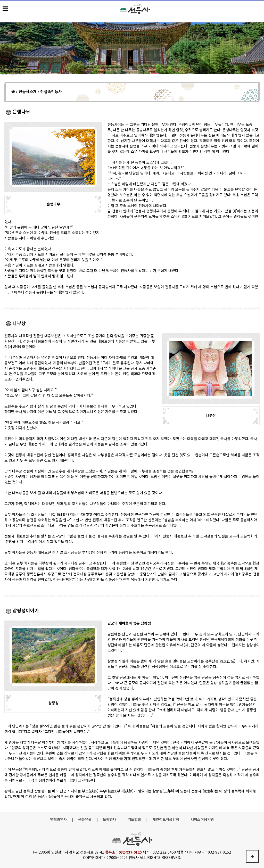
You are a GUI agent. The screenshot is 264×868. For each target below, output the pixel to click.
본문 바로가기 (0, 0)
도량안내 (110, 819)
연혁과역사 (58, 819)
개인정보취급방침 (166, 819)
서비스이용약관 (202, 819)
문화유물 (85, 819)
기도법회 (134, 819)
